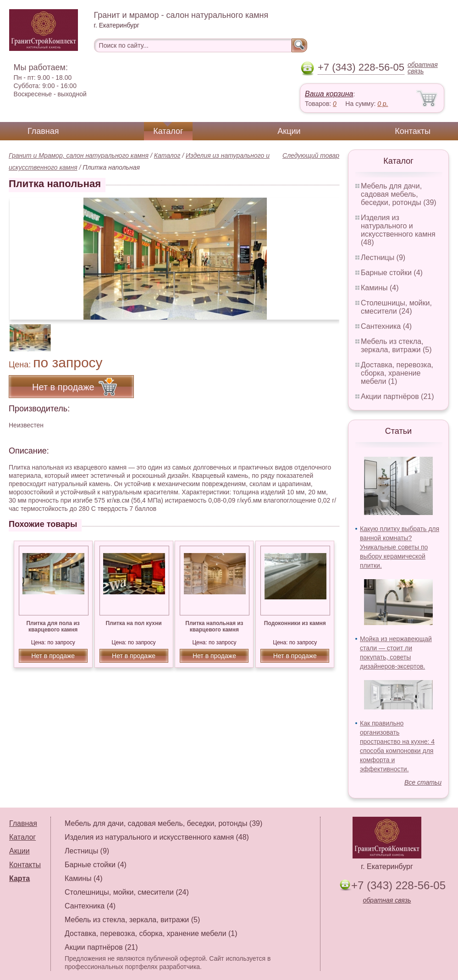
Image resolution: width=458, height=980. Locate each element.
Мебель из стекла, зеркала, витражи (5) (396, 346)
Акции (289, 131)
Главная (43, 131)
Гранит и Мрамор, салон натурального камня (79, 155)
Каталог (168, 131)
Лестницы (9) (383, 257)
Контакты (413, 131)
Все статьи (423, 782)
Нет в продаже (53, 656)
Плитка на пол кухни (133, 623)
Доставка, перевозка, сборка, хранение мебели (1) (397, 373)
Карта (19, 878)
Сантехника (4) (386, 326)
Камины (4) (380, 288)
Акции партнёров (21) (397, 396)
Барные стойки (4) (392, 273)
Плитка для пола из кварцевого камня (53, 626)
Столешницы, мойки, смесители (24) (396, 307)
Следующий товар (311, 155)
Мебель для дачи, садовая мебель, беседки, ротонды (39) (399, 194)
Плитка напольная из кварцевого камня (214, 626)
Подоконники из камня (295, 623)
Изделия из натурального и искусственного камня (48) (398, 230)
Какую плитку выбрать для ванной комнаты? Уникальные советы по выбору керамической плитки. (400, 547)
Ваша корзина (329, 94)
